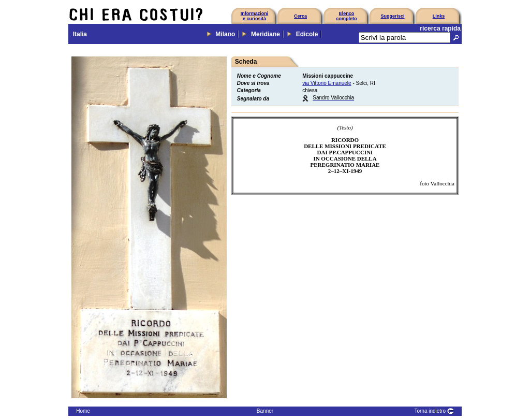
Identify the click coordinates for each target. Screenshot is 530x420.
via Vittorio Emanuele (327, 83)
